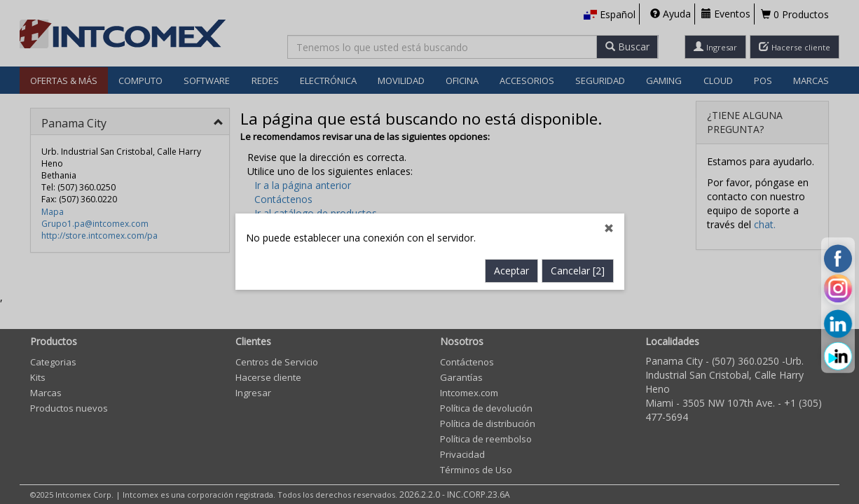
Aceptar (511, 271)
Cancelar (578, 271)
